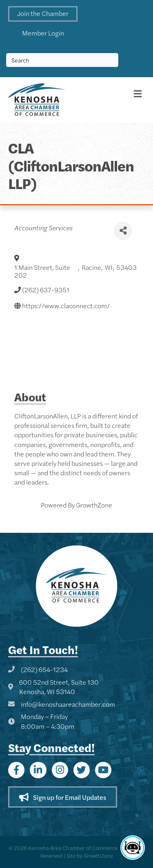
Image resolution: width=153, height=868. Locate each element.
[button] (43, 14)
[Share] (123, 231)
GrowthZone (94, 505)
